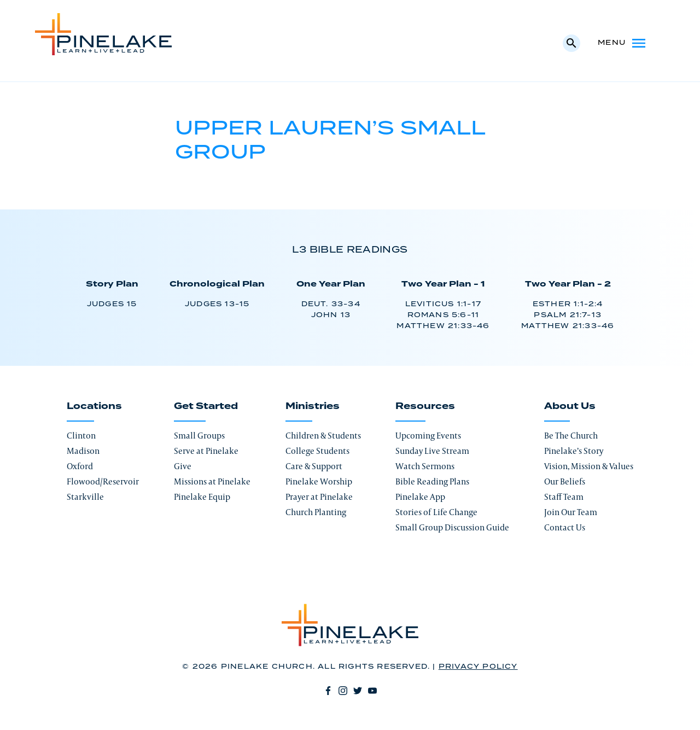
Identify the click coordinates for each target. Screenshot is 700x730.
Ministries (313, 406)
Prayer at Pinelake (319, 497)
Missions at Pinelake (212, 481)
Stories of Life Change (436, 512)
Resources (425, 406)
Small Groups (199, 436)
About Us (570, 406)
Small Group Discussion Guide (452, 527)
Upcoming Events (428, 436)
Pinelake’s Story (574, 451)
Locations (94, 406)
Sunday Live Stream (432, 451)
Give (183, 466)
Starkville (85, 497)
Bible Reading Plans (432, 481)
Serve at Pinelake (206, 451)
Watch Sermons (425, 466)
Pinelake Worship (319, 481)
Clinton (81, 436)
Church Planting (316, 512)
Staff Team (564, 497)
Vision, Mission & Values (589, 466)
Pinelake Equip (202, 497)
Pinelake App (420, 497)
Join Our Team (571, 512)
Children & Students (323, 436)
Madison (83, 451)
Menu (623, 43)
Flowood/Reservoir (103, 481)
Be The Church (571, 436)
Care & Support (314, 466)
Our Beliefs (565, 481)
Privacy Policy (478, 667)
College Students (317, 451)
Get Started (206, 406)
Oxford (80, 466)
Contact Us (565, 527)
